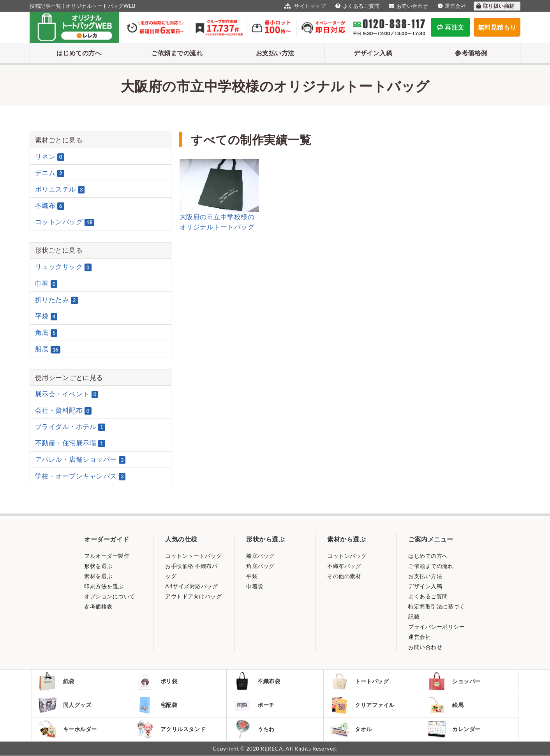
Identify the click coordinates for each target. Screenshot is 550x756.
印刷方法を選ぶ (104, 586)
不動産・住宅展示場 (70, 443)
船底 (48, 349)
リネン (50, 156)
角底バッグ (260, 566)
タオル (351, 729)
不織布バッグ (344, 566)
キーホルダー (67, 729)
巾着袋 (255, 586)
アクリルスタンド (170, 729)
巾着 (46, 283)
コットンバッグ (65, 222)
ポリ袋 (156, 681)
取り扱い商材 (495, 6)
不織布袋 (256, 681)
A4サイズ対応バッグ (191, 586)
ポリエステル (60, 189)
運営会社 (451, 6)
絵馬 (445, 705)
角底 (46, 332)
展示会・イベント (67, 394)
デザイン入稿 (373, 53)
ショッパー (454, 681)
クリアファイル (362, 705)
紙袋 (56, 681)
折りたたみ (56, 300)
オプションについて (110, 596)
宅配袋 (156, 705)
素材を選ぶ (98, 576)
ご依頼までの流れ (177, 53)
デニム (50, 173)
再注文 (450, 27)
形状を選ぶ (98, 566)
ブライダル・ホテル (70, 427)
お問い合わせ (408, 6)
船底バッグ (260, 556)
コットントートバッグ (193, 556)
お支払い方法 (275, 53)
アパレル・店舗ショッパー (80, 460)
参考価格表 (98, 606)
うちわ (254, 729)
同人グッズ (65, 705)
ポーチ (254, 705)
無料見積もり (497, 27)
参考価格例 (471, 53)
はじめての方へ (79, 53)
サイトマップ (304, 6)
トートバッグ (359, 681)
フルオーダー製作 (107, 556)
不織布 (50, 206)
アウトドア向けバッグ (193, 596)
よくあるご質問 (356, 6)
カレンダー (454, 729)
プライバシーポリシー (436, 627)
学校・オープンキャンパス (80, 476)
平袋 (46, 316)
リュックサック (63, 267)
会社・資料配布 (63, 410)
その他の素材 (344, 576)
